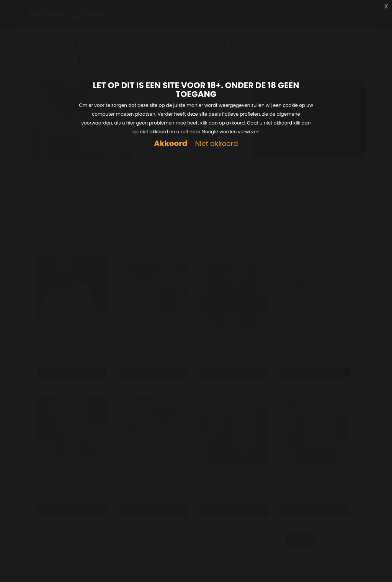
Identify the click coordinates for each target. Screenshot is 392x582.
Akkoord (171, 143)
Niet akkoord (216, 144)
